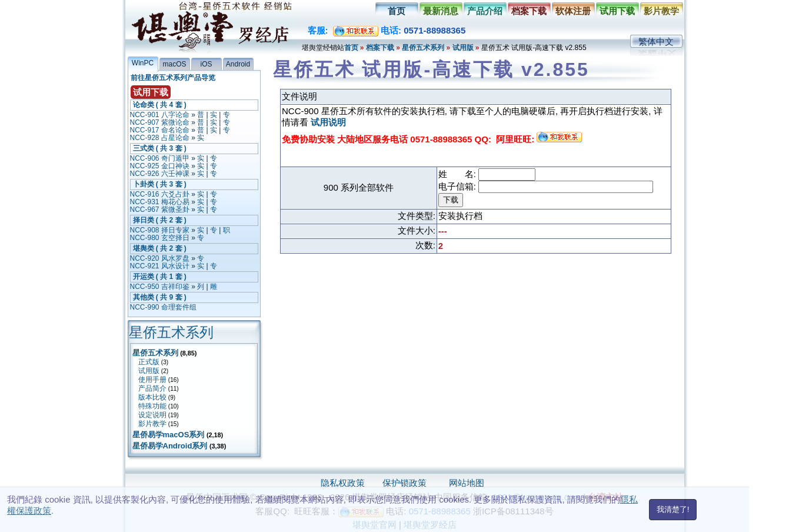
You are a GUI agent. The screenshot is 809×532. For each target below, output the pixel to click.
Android (238, 64)
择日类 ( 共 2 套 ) (160, 220)
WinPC (143, 63)
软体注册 (573, 11)
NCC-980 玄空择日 (160, 238)
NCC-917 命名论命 (160, 130)
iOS (206, 64)
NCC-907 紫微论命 (160, 122)
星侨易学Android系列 (170, 446)
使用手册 (152, 380)
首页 (397, 11)
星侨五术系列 (423, 48)
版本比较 (152, 397)
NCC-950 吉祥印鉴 (160, 287)
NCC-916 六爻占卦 (160, 194)
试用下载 (617, 11)
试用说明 (328, 122)
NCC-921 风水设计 (160, 266)
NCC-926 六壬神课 (160, 174)
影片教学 (661, 11)
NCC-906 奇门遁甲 (160, 158)
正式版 (149, 362)
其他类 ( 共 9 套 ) (160, 297)
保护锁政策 (404, 483)
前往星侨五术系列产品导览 (173, 78)
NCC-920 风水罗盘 (160, 258)
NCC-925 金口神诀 (160, 166)
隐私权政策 (343, 483)
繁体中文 (656, 41)
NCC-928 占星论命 (160, 138)
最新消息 (441, 11)
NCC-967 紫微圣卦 (160, 210)
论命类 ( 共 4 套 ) (160, 105)
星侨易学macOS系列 (169, 435)
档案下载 (529, 11)
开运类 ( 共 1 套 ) (160, 277)
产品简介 (152, 388)
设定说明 (152, 415)
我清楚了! (673, 509)
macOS (174, 64)
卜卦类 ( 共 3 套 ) (160, 184)
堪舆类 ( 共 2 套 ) (160, 248)
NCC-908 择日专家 (160, 230)
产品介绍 (485, 11)
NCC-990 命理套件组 (163, 307)
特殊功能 (152, 406)
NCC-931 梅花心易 (160, 202)
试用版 (463, 48)
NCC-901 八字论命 (160, 115)
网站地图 (467, 483)
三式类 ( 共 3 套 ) (160, 148)
